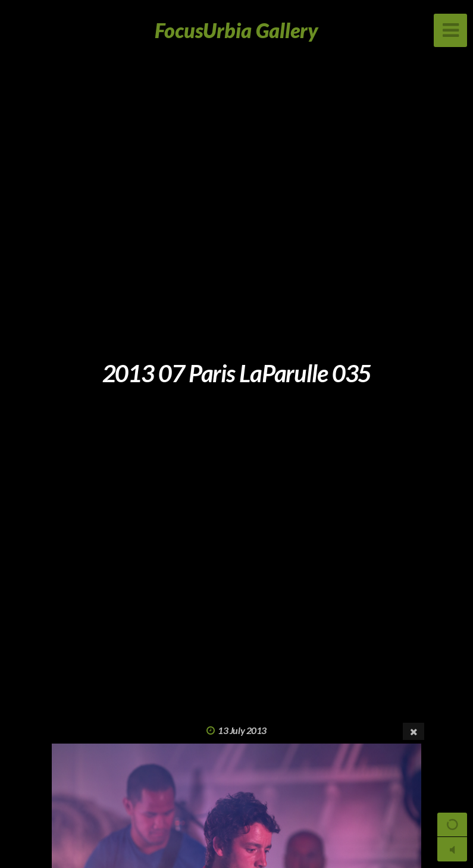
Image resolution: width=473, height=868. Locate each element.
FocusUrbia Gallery (236, 30)
